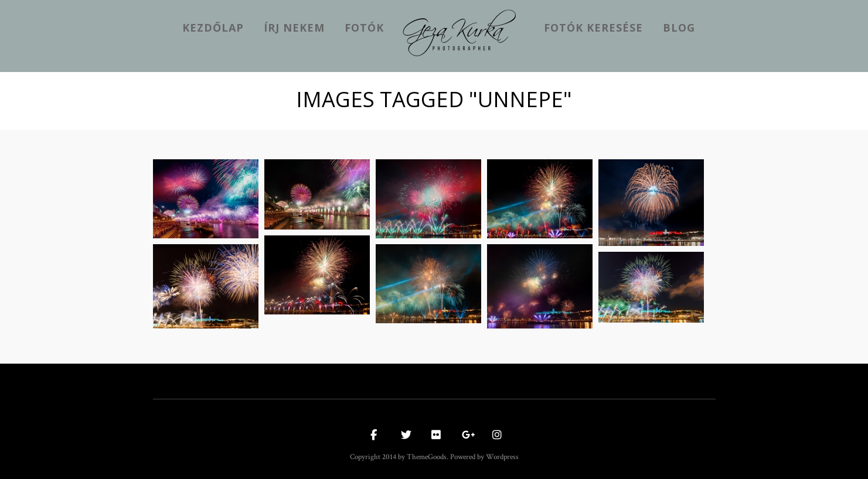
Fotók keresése (593, 28)
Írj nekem (294, 28)
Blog (679, 28)
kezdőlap (213, 28)
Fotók (364, 28)
